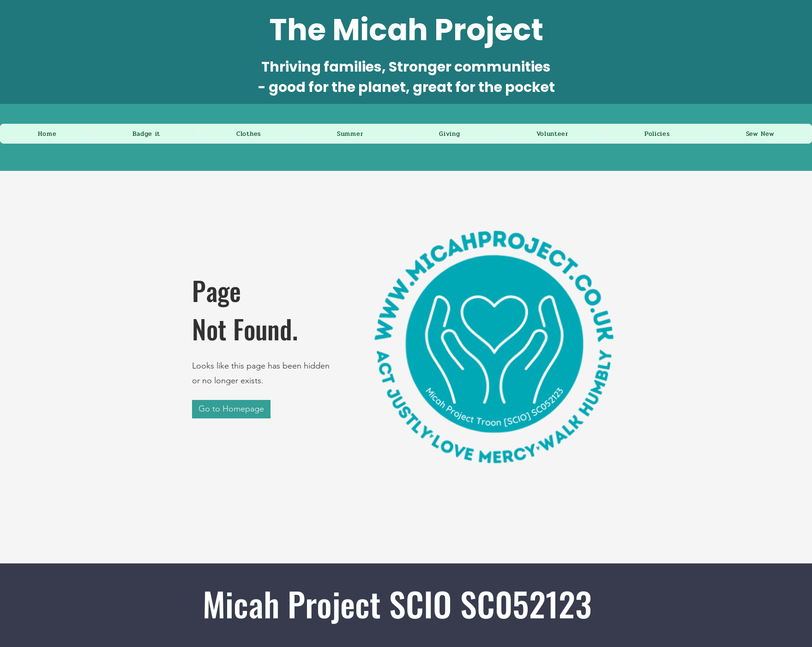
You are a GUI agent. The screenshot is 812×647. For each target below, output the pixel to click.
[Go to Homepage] (231, 409)
